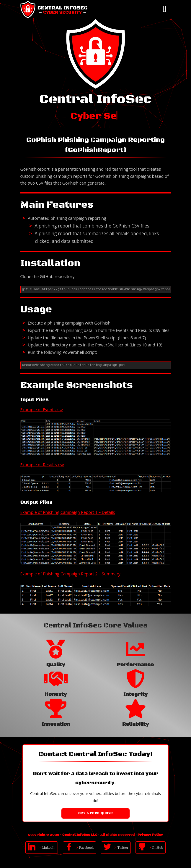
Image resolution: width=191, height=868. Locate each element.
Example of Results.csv (42, 465)
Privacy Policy (150, 835)
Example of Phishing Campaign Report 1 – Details (68, 512)
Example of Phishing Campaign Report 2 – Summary (70, 574)
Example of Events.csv (42, 410)
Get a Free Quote (96, 813)
